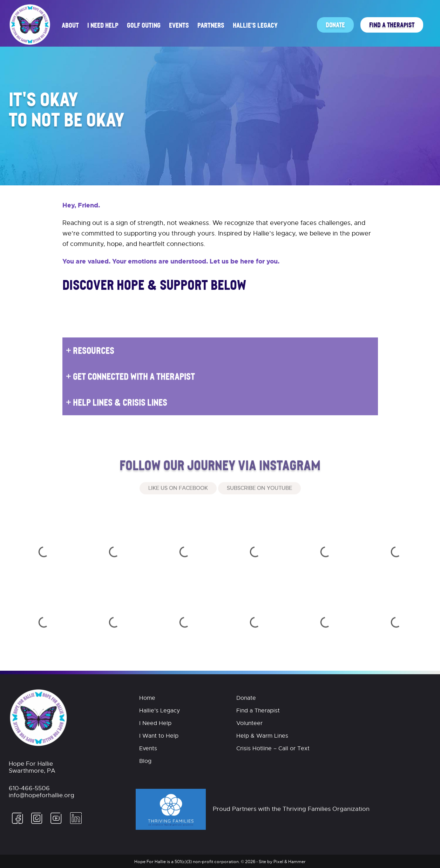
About (70, 25)
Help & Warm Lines (262, 736)
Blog (145, 761)
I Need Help (103, 25)
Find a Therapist (392, 25)
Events (179, 25)
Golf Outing (144, 25)
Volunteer (249, 723)
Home (147, 698)
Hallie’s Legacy (255, 25)
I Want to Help (159, 736)
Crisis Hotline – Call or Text (273, 749)
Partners (211, 25)
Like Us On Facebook (178, 498)
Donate (335, 25)
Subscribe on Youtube (259, 498)
